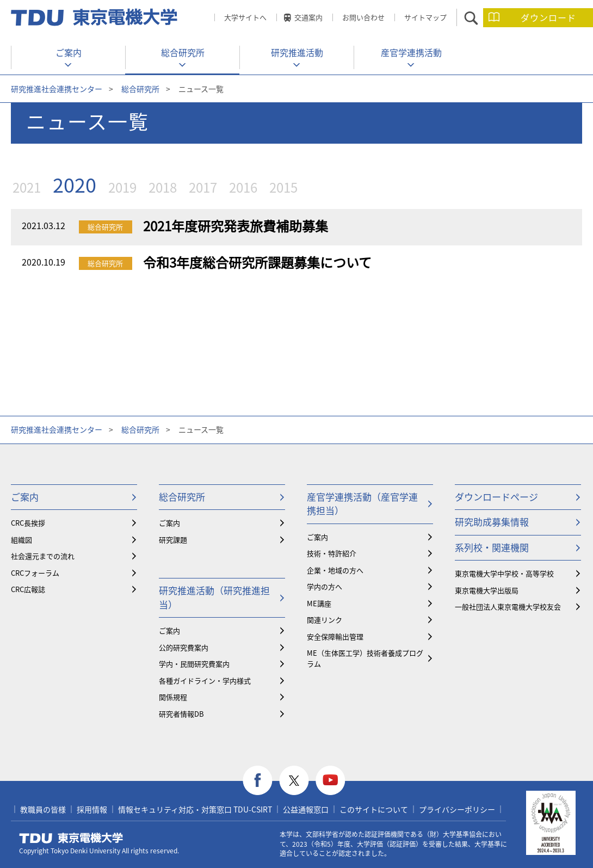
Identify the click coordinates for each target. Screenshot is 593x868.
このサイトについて (374, 809)
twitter (294, 781)
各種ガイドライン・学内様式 (205, 681)
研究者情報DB (181, 714)
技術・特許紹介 (332, 553)
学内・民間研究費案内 (194, 664)
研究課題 (173, 540)
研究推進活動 (297, 52)
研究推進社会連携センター (57, 89)
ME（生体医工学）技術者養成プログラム (365, 658)
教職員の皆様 (43, 809)
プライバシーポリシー (457, 809)
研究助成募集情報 (492, 522)
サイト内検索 (481, 18)
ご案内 (69, 52)
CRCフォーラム (35, 573)
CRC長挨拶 (28, 523)
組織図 (21, 540)
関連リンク (325, 620)
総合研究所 (183, 52)
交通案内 (308, 17)
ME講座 (319, 603)
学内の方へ (325, 586)
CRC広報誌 (28, 589)
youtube (331, 781)
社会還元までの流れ (43, 556)
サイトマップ (425, 17)
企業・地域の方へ (335, 570)
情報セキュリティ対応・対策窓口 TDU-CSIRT (195, 809)
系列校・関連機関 (492, 547)
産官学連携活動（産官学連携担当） (362, 504)
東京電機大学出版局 (487, 590)
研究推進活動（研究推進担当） (214, 597)
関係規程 (173, 697)
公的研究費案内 (184, 647)
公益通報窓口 (306, 809)
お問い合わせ (363, 17)
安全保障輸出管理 (335, 636)
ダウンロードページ (496, 497)
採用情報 (92, 809)
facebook (258, 781)
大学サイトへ (245, 17)
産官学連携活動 (411, 52)
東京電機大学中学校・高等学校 (504, 573)
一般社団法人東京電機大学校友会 (508, 607)
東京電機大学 (71, 838)
